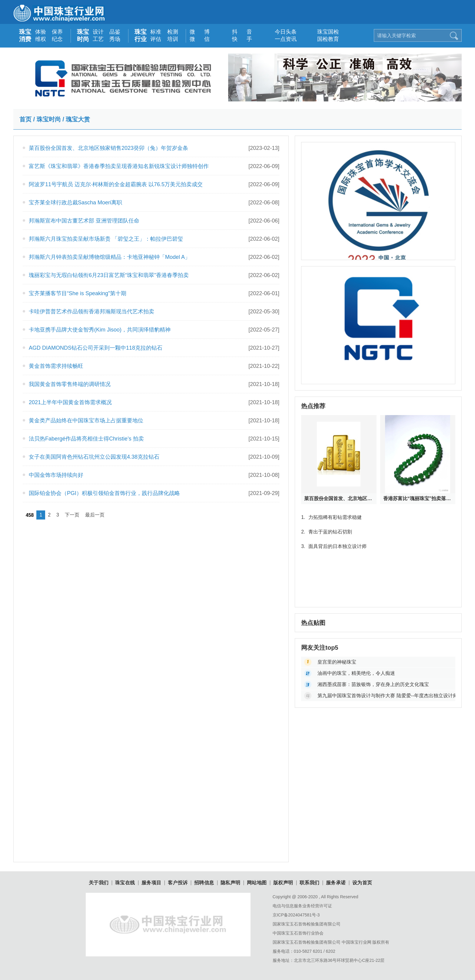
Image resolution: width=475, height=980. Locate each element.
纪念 (57, 39)
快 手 (239, 39)
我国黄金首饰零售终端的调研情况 (70, 384)
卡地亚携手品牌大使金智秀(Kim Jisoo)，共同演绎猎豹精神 (100, 330)
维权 (41, 39)
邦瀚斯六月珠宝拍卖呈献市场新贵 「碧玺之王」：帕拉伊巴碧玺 (106, 239)
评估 (156, 39)
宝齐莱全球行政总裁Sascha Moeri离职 (75, 203)
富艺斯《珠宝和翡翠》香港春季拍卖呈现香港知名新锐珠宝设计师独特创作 (119, 166)
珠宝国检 (324, 32)
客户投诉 (178, 883)
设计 (98, 32)
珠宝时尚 (83, 35)
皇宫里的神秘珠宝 (337, 662)
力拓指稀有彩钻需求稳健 (331, 517)
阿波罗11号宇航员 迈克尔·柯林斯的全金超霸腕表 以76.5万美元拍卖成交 (116, 184)
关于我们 (99, 883)
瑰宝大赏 (78, 119)
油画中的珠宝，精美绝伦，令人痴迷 (356, 673)
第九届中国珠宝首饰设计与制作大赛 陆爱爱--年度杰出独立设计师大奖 (386, 696)
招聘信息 (204, 883)
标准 (156, 32)
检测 (173, 32)
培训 (173, 39)
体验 (41, 32)
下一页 (72, 515)
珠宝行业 (141, 35)
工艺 (98, 39)
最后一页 (95, 515)
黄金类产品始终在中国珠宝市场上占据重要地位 (86, 421)
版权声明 (283, 883)
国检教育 (324, 39)
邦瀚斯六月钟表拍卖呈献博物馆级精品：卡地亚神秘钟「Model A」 (110, 257)
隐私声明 (231, 883)
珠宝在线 (125, 883)
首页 (25, 119)
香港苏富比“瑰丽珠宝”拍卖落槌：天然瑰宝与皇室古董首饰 (418, 498)
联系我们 (310, 883)
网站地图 (257, 883)
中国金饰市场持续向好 (56, 475)
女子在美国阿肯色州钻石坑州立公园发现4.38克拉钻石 (94, 457)
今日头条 (282, 32)
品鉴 (115, 32)
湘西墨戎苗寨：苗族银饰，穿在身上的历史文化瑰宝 (373, 684)
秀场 (115, 39)
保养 (57, 32)
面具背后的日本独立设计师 (334, 546)
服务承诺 (336, 883)
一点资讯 (282, 39)
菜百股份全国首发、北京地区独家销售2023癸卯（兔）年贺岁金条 (108, 148)
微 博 (196, 32)
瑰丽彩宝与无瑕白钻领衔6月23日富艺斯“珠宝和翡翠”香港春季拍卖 (109, 275)
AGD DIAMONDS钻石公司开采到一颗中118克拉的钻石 (96, 348)
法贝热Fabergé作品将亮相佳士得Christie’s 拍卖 (86, 439)
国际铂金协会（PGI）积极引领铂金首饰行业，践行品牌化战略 (104, 493)
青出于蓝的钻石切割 (326, 532)
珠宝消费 (25, 35)
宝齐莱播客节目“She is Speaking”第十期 (78, 293)
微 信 (196, 39)
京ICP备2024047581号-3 (296, 915)
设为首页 (362, 883)
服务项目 (151, 883)
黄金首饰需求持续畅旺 (56, 366)
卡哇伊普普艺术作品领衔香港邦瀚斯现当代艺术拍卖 (91, 312)
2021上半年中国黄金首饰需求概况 (70, 402)
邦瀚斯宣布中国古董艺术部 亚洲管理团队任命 (84, 221)
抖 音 (239, 32)
